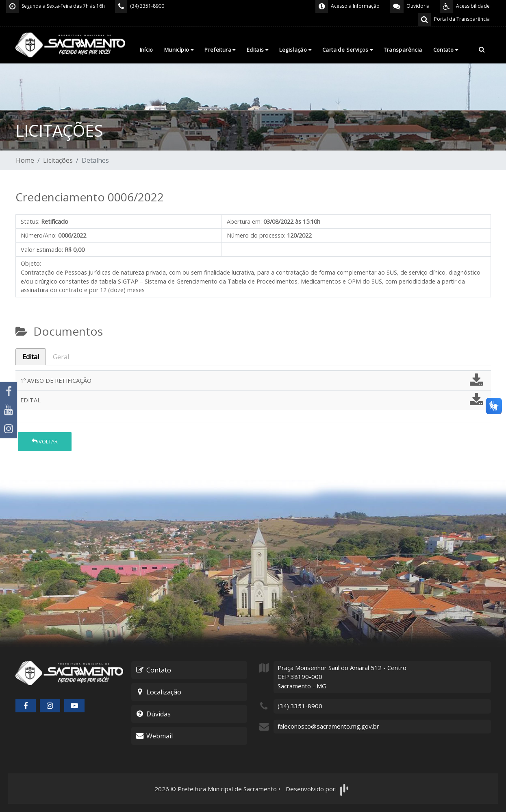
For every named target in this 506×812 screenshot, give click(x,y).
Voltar (45, 441)
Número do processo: (256, 235)
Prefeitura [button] (220, 50)
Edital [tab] (31, 357)
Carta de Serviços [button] (347, 50)
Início (147, 50)
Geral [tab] (61, 357)
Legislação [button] (295, 50)
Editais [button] (258, 50)
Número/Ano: (39, 235)
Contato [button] (446, 50)
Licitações (58, 160)
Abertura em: (244, 222)
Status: (30, 222)
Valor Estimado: (42, 250)
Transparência (403, 50)
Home (25, 160)
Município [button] (179, 50)
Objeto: (31, 263)
